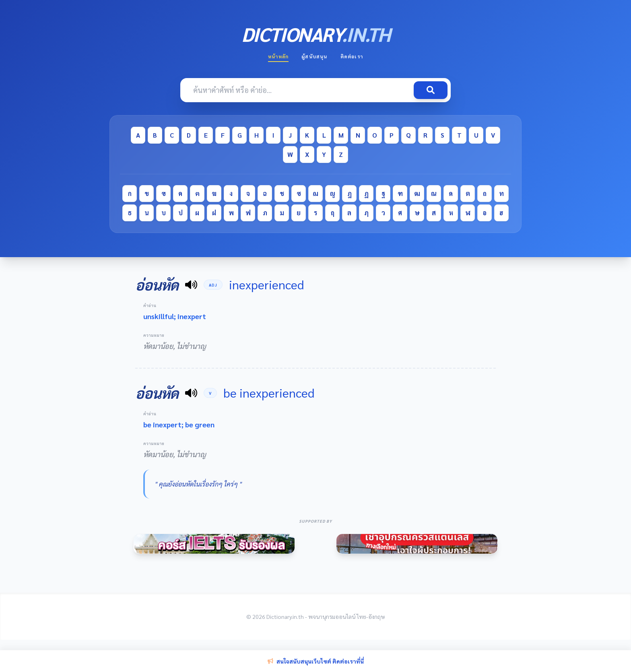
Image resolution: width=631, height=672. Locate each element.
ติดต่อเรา (352, 56)
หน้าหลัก (278, 56)
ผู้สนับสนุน (314, 56)
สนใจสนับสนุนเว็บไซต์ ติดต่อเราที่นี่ (316, 661)
